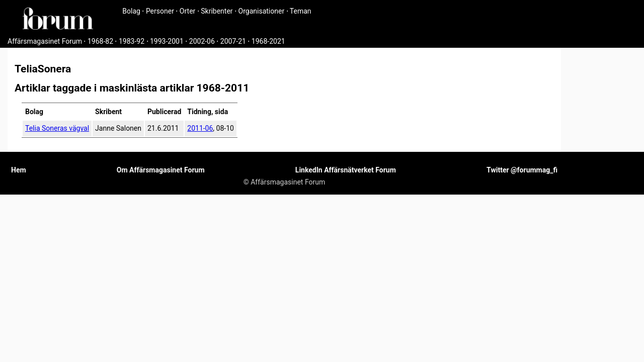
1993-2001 (167, 41)
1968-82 (100, 41)
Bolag (131, 11)
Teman (301, 11)
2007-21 (233, 41)
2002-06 (202, 41)
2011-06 (200, 128)
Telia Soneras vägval (57, 128)
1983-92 (132, 41)
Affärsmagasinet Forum (45, 41)
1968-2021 (268, 41)
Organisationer (262, 11)
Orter (187, 11)
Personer (160, 11)
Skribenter (217, 11)
